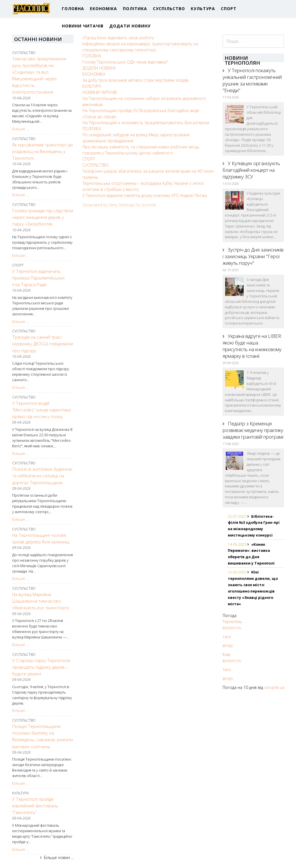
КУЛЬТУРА (203, 9)
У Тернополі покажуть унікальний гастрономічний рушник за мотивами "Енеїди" (252, 80)
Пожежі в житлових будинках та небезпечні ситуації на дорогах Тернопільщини (42, 476)
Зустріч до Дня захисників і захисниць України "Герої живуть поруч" (253, 256)
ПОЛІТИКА (135, 9)
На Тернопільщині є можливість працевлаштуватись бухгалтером (146, 123)
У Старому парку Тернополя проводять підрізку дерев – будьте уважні (41, 667)
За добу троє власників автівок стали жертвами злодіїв (135, 80)
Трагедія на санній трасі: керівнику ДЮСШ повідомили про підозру (43, 344)
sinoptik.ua (274, 687)
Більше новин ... (59, 857)
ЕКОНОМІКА (103, 9)
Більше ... (20, 129)
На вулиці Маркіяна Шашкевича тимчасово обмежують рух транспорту (41, 601)
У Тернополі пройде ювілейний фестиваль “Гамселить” (35, 806)
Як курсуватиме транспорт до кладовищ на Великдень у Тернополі (42, 151)
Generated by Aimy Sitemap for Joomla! (119, 205)
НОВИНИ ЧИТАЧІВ (83, 26)
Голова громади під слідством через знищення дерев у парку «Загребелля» (43, 217)
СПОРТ (229, 9)
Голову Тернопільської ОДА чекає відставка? (125, 62)
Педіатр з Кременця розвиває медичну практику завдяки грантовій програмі (253, 430)
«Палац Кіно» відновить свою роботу (118, 38)
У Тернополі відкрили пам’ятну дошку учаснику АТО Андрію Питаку (145, 195)
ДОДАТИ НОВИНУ (130, 26)
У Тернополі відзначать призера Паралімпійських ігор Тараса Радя (38, 278)
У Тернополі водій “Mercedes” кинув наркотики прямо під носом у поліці (41, 410)
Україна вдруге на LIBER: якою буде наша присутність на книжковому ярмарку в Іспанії (252, 346)
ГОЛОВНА (73, 9)
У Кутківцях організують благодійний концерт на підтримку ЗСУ (251, 170)
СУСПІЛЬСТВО (169, 9)
